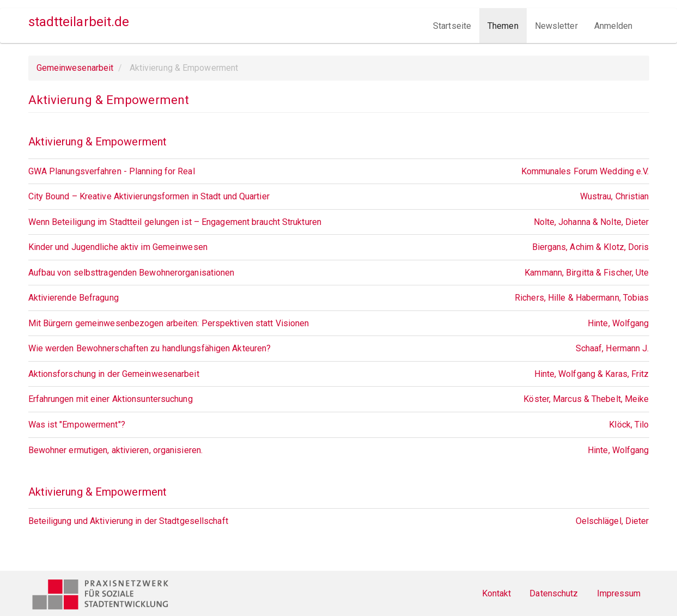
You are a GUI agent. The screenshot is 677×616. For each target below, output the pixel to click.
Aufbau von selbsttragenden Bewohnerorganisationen (132, 273)
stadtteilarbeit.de (79, 22)
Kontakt (497, 593)
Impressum (619, 593)
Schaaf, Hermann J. (612, 348)
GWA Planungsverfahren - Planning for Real (112, 171)
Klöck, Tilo (629, 425)
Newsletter (556, 26)
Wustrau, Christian (615, 196)
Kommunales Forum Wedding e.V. (585, 171)
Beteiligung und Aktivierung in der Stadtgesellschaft (128, 521)
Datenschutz (554, 593)
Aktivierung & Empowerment (98, 142)
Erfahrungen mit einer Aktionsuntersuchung (111, 399)
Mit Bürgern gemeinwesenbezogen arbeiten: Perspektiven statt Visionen (169, 323)
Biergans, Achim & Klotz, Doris (591, 247)
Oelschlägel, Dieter (612, 521)
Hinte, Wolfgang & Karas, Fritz (592, 374)
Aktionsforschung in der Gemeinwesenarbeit (114, 374)
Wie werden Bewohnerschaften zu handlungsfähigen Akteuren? (150, 348)
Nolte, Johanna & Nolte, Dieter (591, 222)
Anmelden (614, 26)
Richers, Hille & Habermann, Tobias (582, 298)
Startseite (452, 26)
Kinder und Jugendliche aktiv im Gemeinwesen (118, 247)
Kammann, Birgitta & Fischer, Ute (587, 273)
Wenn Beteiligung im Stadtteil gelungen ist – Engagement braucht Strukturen (175, 222)
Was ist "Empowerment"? (77, 425)
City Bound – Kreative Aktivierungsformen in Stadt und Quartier (149, 196)
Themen (503, 26)
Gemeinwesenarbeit (75, 68)
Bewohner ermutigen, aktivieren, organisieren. (116, 450)
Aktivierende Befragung (74, 298)
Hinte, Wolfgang (618, 323)
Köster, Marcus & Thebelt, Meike (586, 399)
